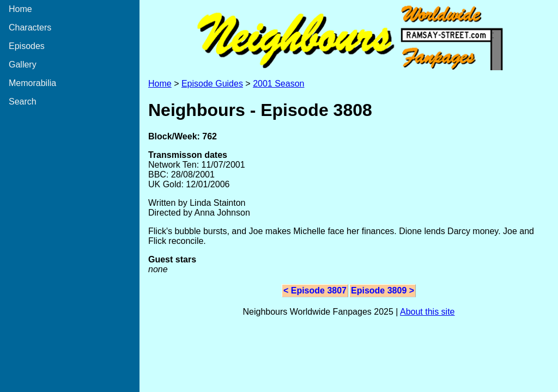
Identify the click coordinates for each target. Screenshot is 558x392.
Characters (30, 27)
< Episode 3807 (315, 290)
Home (20, 9)
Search (23, 102)
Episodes (27, 46)
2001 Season (278, 84)
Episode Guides (212, 84)
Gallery (23, 65)
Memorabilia (32, 83)
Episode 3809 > (383, 290)
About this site (427, 312)
